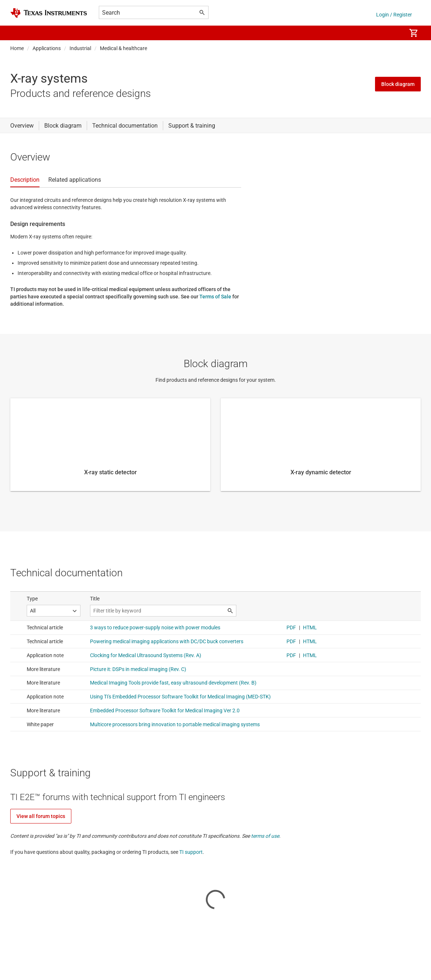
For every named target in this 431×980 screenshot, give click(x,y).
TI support (191, 852)
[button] (18, 33)
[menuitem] (393, 33)
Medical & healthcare (123, 48)
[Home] (49, 13)
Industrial (80, 48)
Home (17, 48)
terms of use (265, 836)
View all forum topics (41, 816)
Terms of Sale (215, 297)
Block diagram (398, 84)
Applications (47, 48)
